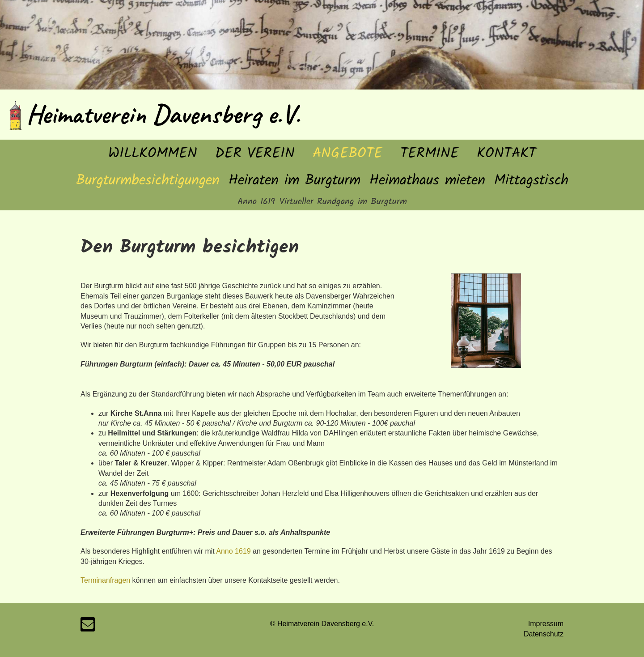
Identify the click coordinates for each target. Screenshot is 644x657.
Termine (430, 154)
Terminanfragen (105, 580)
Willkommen (153, 154)
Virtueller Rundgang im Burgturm (343, 202)
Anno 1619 (256, 202)
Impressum (546, 624)
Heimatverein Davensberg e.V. (163, 114)
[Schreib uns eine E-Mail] (88, 627)
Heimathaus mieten (427, 181)
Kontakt (506, 154)
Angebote (347, 154)
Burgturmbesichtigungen (148, 181)
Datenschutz (544, 634)
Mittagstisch (531, 181)
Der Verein (255, 154)
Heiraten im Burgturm (294, 181)
